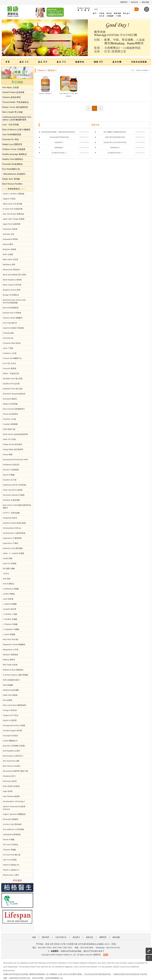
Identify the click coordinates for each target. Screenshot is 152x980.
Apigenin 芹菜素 (9, 199)
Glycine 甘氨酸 (9, 475)
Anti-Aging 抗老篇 (11, 87)
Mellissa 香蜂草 (9, 660)
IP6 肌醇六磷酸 (9, 569)
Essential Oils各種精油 (12, 164)
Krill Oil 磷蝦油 (8, 584)
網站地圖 (145, 2)
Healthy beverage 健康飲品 (15, 154)
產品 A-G (24, 62)
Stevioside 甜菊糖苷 (11, 819)
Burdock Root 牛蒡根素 (12, 313)
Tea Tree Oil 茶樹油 (10, 845)
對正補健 (17, 82)
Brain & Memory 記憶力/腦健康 (16, 130)
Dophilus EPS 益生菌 (11, 384)
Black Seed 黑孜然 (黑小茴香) (15, 275)
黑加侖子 (126, 13)
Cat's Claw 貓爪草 (10, 323)
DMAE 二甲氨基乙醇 (11, 373)
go (137, 9)
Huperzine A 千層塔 (10, 543)
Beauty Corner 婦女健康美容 (15, 107)
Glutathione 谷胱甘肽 (11, 465)
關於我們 (46, 937)
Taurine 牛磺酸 (9, 840)
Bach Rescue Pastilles (12, 184)
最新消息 (90, 937)
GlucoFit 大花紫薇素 (11, 470)
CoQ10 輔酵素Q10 (10, 741)
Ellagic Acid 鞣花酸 (11, 179)
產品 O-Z (61, 62)
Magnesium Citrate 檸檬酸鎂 (14, 644)
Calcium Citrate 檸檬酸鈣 (13, 318)
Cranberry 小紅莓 (10, 353)
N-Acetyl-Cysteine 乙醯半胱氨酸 (15, 675)
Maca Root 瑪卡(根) (11, 639)
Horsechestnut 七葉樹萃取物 (14, 533)
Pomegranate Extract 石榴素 (14, 725)
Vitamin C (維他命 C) (11, 870)
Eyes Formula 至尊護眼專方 (14, 409)
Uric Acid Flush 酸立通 (12, 855)
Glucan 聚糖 (8, 454)
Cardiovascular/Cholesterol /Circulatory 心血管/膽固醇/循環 (17, 118)
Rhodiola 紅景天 (9, 776)
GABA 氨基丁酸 (9, 429)
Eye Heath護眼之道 (11, 169)
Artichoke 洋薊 (8, 234)
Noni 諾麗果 (8, 700)
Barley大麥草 (8, 244)
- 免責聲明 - (55, 951)
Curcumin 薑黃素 (9, 368)
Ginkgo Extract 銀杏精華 (12, 444)
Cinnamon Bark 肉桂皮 (12, 343)
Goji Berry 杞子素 (10, 480)
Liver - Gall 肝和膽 (11, 125)
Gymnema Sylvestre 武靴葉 (14, 495)
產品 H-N (42, 62)
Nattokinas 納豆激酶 (11, 690)
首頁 (7, 62)
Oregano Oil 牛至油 (10, 715)
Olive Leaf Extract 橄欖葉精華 (14, 705)
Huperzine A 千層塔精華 (12, 538)
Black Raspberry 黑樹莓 (12, 280)
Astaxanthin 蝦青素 (10, 239)
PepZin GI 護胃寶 (10, 720)
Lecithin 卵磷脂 (9, 594)
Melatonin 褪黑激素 (10, 655)
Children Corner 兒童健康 (14, 149)
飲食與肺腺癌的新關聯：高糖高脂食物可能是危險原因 (59, 132)
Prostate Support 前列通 (12, 731)
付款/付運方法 (61, 937)
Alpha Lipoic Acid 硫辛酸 (12, 204)
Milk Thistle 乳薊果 (10, 665)
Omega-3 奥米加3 (10, 710)
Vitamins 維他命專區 (12, 97)
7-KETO (6, 574)
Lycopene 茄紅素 (9, 609)
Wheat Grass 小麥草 (11, 875)
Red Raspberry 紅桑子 (12, 751)
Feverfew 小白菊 (9, 419)
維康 (34, 937)
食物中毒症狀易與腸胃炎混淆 (115, 137)
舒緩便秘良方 (59, 142)
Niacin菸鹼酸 (8, 685)
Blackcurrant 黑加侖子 (12, 270)
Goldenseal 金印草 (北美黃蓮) (15, 485)
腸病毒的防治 (115, 148)
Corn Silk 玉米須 (9, 363)
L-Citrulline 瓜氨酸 (10, 619)
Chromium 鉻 (8, 338)
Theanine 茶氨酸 (9, 850)
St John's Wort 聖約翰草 (12, 824)
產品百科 (135, 2)
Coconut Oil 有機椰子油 (12, 358)
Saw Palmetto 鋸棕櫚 (11, 796)
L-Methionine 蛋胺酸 (11, 589)
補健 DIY (98, 62)
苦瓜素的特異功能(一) (115, 153)
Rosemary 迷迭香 (10, 781)
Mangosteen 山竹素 (11, 650)
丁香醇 (118, 16)
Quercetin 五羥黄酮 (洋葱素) (14, 746)
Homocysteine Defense (12, 528)
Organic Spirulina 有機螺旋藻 (14, 814)
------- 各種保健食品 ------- (14, 189)
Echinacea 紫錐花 (10, 399)
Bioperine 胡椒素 (9, 249)
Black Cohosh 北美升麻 (12, 285)
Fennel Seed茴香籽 (10, 414)
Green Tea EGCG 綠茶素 (13, 490)
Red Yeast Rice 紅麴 (11, 761)
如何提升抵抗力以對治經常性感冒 (115, 142)
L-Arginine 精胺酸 (10, 604)
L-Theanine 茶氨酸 (10, 624)
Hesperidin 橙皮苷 (10, 518)
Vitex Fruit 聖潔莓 (10, 860)
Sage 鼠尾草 (8, 791)
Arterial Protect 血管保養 (13, 92)
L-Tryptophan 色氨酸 (11, 629)
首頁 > (133, 70)
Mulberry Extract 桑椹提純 (13, 670)
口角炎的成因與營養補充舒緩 (59, 137)
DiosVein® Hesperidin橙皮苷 (14, 394)
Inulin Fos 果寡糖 (10, 563)
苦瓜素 (102, 16)
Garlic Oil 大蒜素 (9, 439)
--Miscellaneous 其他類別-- (14, 174)
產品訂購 (117, 62)
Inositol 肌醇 (8, 558)
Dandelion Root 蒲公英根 (13, 379)
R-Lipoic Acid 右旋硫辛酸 (13, 209)
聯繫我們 (124, 2)
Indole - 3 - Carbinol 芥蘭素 (13, 553)
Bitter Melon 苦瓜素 (10, 259)
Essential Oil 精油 (11, 139)
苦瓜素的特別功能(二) (59, 153)
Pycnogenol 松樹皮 (10, 736)
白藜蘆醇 (110, 16)
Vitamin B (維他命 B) (11, 865)
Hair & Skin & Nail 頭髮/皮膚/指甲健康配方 (17, 506)
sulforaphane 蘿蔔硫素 (12, 834)
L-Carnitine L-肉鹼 (10, 614)
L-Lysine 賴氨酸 (9, 634)
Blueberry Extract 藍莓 (12, 290)
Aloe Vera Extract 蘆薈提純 (13, 214)
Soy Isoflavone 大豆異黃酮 (13, 829)
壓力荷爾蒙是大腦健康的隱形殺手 (115, 132)
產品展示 (76, 937)
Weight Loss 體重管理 (12, 144)
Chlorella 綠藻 (8, 333)
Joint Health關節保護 (12, 134)
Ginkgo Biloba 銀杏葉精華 (13, 449)
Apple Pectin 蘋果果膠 (12, 224)
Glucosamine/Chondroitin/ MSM (15, 460)
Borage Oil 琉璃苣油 (11, 295)
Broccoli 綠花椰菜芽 (11, 308)
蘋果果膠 (117, 13)
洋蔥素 (102, 13)
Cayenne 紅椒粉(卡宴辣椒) (13, 328)
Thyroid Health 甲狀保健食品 (16, 102)
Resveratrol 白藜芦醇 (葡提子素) (16, 771)
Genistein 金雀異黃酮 (11, 500)
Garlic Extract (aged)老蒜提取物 (15, 434)
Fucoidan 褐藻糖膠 (10, 424)
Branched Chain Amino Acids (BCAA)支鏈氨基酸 (14, 301)
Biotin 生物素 (8, 254)
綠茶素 (109, 13)
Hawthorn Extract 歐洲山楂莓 (14, 523)
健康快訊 (80, 62)
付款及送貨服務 (139, 62)
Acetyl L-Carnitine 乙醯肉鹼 (14, 194)
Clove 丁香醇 (8, 348)
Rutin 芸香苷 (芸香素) (11, 786)
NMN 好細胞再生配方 (11, 680)
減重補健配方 (59, 148)
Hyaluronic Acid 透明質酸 (13, 548)
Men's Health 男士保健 (12, 112)
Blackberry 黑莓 (9, 265)
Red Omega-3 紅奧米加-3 (13, 756)
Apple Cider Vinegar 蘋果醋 (14, 219)
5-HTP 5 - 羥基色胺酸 (11, 513)
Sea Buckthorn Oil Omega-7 (14, 801)
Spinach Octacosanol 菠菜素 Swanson (14, 808)
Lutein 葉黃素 (8, 599)
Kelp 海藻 (7, 579)
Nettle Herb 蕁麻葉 (10, 695)
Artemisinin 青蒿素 (10, 229)
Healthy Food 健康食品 (13, 159)
